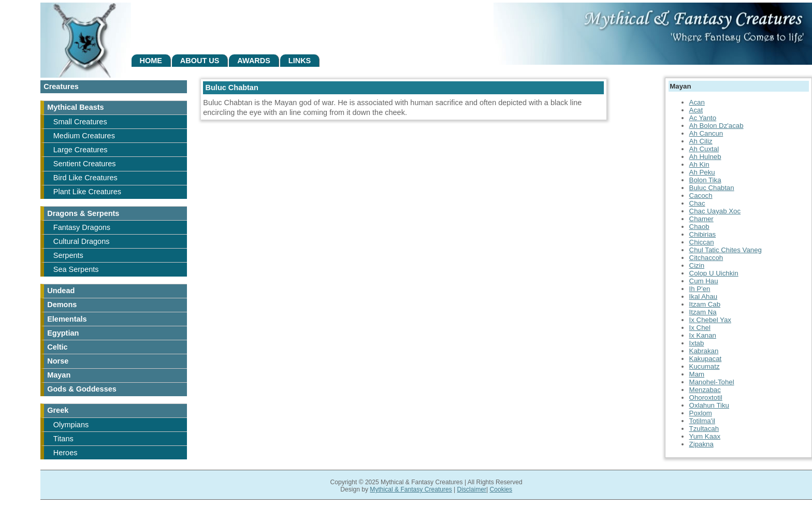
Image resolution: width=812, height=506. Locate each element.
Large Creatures (81, 150)
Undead (61, 291)
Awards (254, 61)
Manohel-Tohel (712, 382)
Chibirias (703, 234)
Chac (697, 203)
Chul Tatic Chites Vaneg (726, 250)
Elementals (67, 319)
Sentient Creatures (85, 164)
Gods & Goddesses (82, 389)
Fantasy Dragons (82, 227)
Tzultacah (704, 429)
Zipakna (701, 444)
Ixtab (697, 343)
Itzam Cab (705, 304)
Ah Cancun (706, 133)
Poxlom (701, 413)
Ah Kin (699, 164)
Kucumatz (705, 366)
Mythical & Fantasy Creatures (411, 489)
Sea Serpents (76, 269)
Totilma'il (702, 421)
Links (300, 61)
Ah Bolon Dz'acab (716, 126)
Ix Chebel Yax (710, 320)
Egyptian (63, 333)
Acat (696, 110)
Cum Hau (704, 281)
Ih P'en (700, 289)
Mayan (59, 375)
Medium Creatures (84, 136)
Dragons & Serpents (83, 213)
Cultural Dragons (82, 241)
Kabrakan (704, 351)
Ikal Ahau (704, 297)
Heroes (66, 453)
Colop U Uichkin (714, 273)
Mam (697, 374)
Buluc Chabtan (712, 188)
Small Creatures (80, 122)
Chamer (701, 219)
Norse (58, 361)
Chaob (699, 227)
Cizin (697, 265)
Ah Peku (702, 172)
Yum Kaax (705, 436)
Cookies (501, 489)
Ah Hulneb (705, 157)
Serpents (68, 255)
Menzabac (705, 390)
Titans (63, 439)
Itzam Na (703, 312)
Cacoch (701, 196)
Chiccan (702, 242)
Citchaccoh (706, 258)
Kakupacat (706, 359)
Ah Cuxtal (704, 149)
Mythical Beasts (75, 107)
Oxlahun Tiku (709, 405)
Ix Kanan (703, 335)
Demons (62, 305)
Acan (697, 102)
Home (150, 61)
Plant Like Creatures (87, 192)
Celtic (57, 347)
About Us (200, 61)
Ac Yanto (703, 118)
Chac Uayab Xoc (715, 211)
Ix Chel (700, 328)
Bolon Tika (705, 180)
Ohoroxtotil (706, 397)
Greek (58, 410)
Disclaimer (472, 489)
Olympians (71, 425)
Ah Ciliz (701, 141)
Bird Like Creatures (85, 178)
